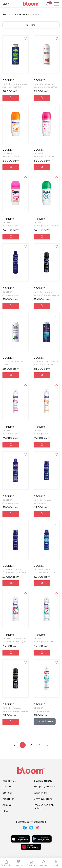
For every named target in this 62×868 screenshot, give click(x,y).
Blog (5, 811)
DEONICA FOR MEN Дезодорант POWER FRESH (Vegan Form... (44, 572)
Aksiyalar (7, 805)
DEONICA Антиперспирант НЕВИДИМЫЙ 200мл (13, 434)
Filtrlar (31, 25)
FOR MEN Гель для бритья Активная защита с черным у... (46, 295)
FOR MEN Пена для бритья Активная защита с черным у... (15, 711)
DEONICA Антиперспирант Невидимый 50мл (11, 225)
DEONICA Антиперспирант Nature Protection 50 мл (46, 225)
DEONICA (8, 80)
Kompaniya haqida (44, 787)
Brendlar (24, 15)
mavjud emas (45, 721)
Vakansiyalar (41, 793)
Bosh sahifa (9, 15)
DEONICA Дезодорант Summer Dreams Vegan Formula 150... (14, 642)
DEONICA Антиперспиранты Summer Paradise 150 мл (46, 642)
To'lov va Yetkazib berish (44, 807)
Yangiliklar (8, 799)
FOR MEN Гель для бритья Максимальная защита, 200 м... (14, 572)
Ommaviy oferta (43, 799)
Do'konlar (8, 787)
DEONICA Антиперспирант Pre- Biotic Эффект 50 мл (45, 156)
